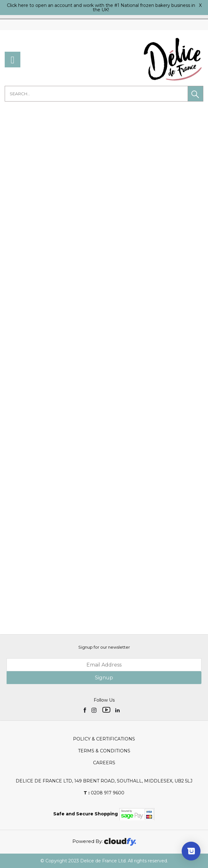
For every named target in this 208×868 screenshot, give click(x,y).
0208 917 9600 (104, 793)
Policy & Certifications (104, 739)
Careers (104, 763)
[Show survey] (191, 851)
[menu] (13, 60)
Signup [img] (104, 678)
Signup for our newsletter (104, 647)
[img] (85, 710)
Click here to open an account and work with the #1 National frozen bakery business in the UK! (101, 8)
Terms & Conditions (104, 751)
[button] (195, 94)
